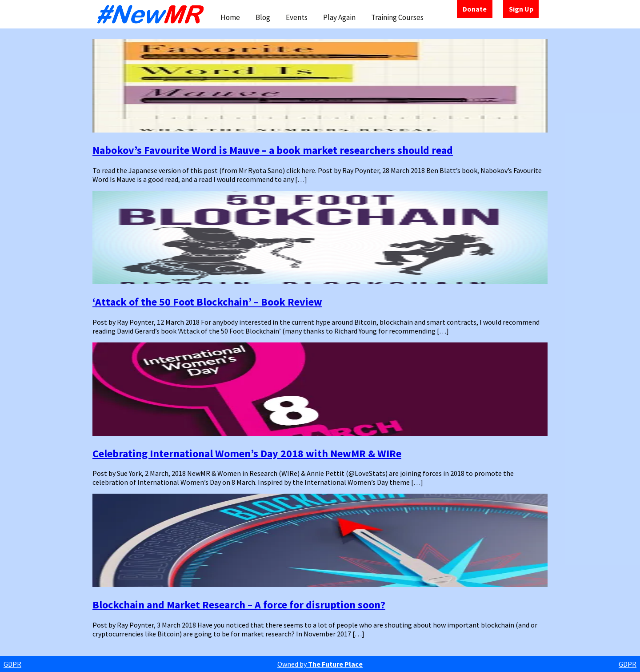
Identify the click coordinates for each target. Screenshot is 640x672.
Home (230, 17)
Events (297, 17)
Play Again (339, 17)
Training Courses (397, 17)
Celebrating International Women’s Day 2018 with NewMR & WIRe (247, 453)
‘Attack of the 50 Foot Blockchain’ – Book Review (207, 302)
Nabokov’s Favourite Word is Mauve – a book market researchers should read (273, 150)
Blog (263, 17)
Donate (475, 9)
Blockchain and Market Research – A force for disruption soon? (239, 605)
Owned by (320, 664)
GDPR (12, 664)
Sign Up (521, 9)
